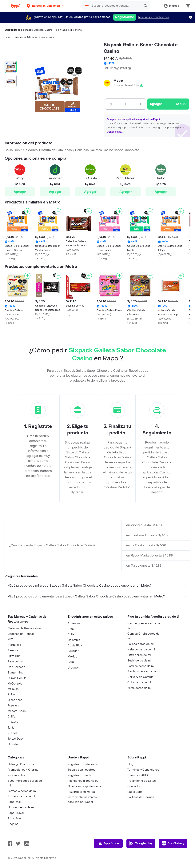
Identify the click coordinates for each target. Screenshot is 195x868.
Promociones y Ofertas (23, 770)
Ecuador (73, 651)
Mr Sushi (13, 689)
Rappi (8, 37)
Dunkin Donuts (17, 678)
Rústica (13, 733)
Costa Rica (75, 646)
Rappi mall (14, 802)
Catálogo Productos (21, 764)
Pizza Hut (14, 656)
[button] (46, 6)
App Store (108, 843)
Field (69, 30)
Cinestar (13, 744)
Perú (71, 662)
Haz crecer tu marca (81, 792)
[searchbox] (115, 6)
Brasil (71, 629)
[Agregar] (27, 211)
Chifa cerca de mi (139, 683)
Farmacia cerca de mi (22, 791)
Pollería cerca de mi (141, 644)
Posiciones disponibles (83, 781)
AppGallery (173, 843)
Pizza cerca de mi (139, 655)
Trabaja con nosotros (82, 770)
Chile (71, 635)
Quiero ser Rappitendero (84, 786)
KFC (10, 639)
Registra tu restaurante (83, 764)
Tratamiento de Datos (142, 781)
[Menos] (111, 104)
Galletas (39, 30)
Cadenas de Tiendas (21, 634)
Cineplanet (15, 700)
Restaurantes (16, 775)
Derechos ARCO (138, 775)
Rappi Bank (135, 792)
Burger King (15, 673)
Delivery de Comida (140, 677)
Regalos (13, 824)
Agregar (20, 192)
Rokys (12, 695)
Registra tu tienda (79, 775)
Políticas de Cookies (141, 797)
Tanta (11, 728)
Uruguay (73, 668)
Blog (130, 764)
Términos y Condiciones (143, 770)
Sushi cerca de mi (139, 661)
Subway (13, 722)
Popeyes (13, 706)
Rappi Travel (16, 813)
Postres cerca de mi (141, 666)
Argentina (74, 623)
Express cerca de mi (21, 796)
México (72, 657)
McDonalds (15, 684)
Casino (49, 30)
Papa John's (15, 662)
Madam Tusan (17, 711)
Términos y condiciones (154, 17)
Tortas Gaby (16, 739)
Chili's (11, 717)
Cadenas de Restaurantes (25, 628)
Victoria (77, 30)
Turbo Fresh (15, 819)
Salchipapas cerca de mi (144, 671)
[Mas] (140, 104)
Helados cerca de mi (141, 650)
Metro (118, 81)
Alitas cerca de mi (139, 688)
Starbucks (14, 645)
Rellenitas (59, 30)
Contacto (133, 786)
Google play (141, 843)
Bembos (13, 651)
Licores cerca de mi (21, 808)
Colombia (74, 640)
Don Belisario (16, 667)
